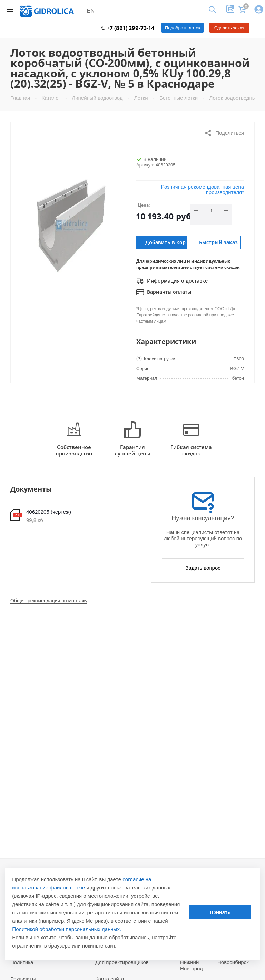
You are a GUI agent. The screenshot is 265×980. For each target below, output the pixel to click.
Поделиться (224, 133)
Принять (220, 912)
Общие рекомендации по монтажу (49, 601)
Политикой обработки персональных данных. (67, 929)
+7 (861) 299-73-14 (128, 28)
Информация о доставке (172, 281)
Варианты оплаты (164, 292)
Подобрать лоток (183, 28)
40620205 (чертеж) (49, 512)
